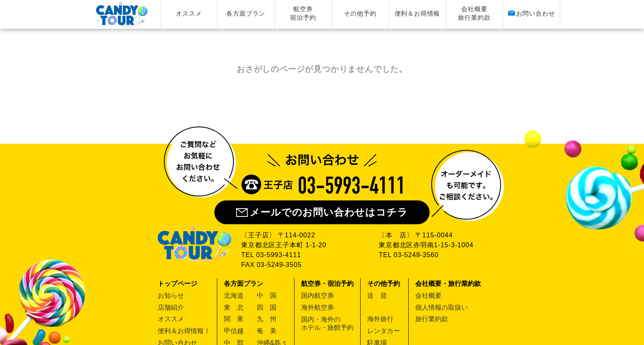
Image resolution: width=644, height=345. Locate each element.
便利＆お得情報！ (184, 331)
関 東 (234, 319)
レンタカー (384, 331)
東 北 (234, 307)
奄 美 (267, 331)
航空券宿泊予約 (303, 13)
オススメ (189, 13)
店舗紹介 (171, 307)
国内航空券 (317, 296)
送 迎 (377, 296)
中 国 (267, 296)
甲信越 (234, 331)
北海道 (234, 296)
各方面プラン (246, 13)
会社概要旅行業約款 (474, 13)
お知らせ (171, 296)
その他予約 (360, 13)
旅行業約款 (432, 319)
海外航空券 (317, 307)
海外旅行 (380, 319)
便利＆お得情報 (417, 13)
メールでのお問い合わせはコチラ (322, 212)
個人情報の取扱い (442, 307)
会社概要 (428, 296)
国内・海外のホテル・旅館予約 (327, 323)
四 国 (267, 307)
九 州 (267, 319)
